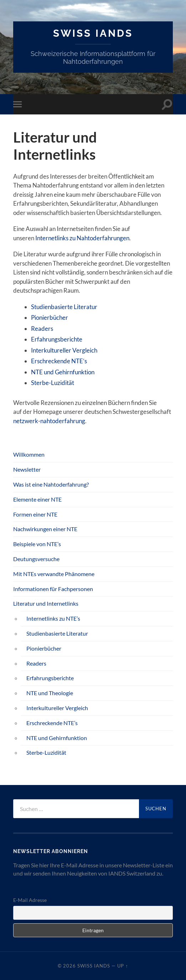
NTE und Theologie (50, 693)
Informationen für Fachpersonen (53, 589)
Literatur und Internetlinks (46, 603)
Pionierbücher (50, 317)
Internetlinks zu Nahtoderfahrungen (82, 238)
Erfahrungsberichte (57, 339)
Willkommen (29, 454)
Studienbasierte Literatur (64, 307)
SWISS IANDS (93, 33)
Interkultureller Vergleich (64, 350)
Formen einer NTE (35, 514)
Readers (42, 329)
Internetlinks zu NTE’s (53, 618)
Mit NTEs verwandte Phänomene (54, 574)
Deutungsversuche (36, 559)
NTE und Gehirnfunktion (63, 372)
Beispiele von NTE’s (37, 544)
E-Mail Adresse (30, 900)
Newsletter (27, 469)
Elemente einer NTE (37, 499)
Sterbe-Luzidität (53, 383)
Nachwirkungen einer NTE (45, 529)
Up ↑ (123, 966)
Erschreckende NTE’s (59, 361)
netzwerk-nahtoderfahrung (49, 421)
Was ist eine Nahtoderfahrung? (51, 484)
